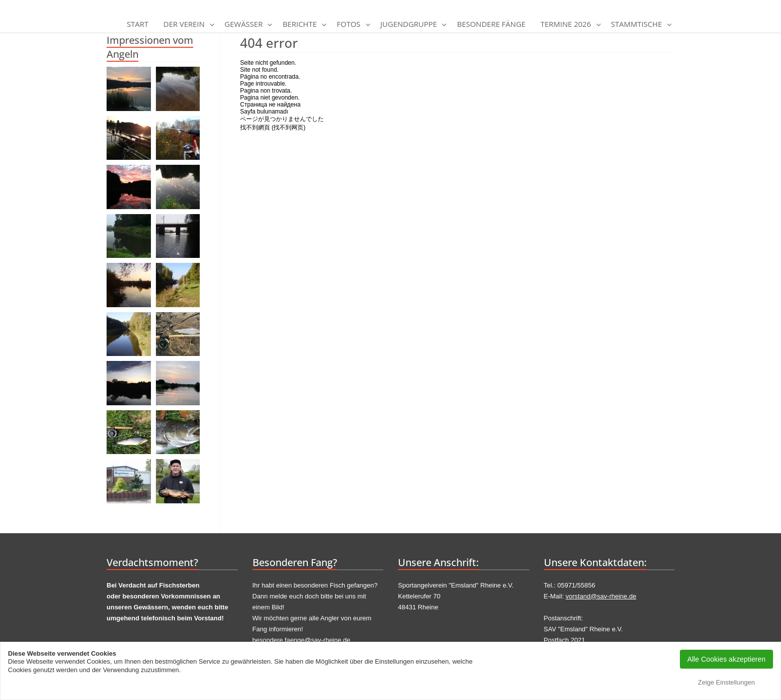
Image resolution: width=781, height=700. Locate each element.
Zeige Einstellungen (726, 682)
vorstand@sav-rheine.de (601, 596)
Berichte (300, 24)
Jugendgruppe (409, 24)
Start (138, 24)
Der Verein (184, 24)
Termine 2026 (566, 24)
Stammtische (637, 24)
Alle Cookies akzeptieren (726, 659)
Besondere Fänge (491, 24)
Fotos (349, 24)
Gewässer (244, 24)
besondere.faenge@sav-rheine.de (302, 640)
